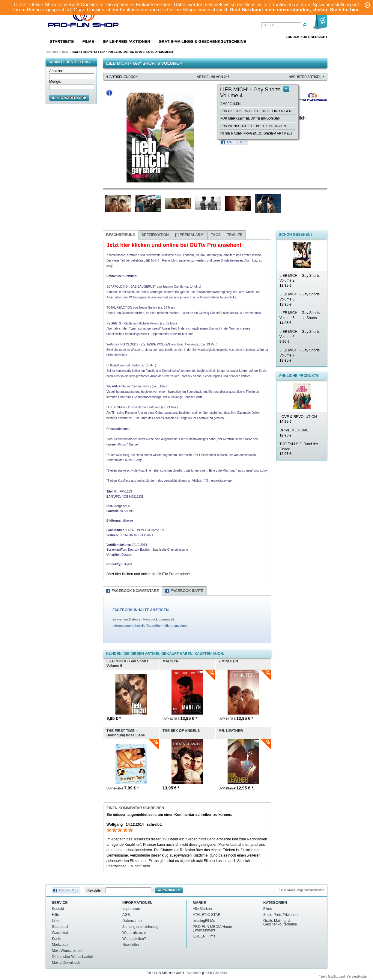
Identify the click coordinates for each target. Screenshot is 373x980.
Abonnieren (169, 890)
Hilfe (55, 915)
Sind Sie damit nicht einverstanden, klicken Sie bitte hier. (295, 10)
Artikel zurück (124, 77)
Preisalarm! (190, 235)
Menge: (55, 81)
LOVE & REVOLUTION (298, 419)
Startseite (62, 41)
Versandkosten (358, 976)
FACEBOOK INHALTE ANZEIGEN (140, 610)
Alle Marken (202, 909)
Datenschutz (132, 921)
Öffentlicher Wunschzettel (72, 957)
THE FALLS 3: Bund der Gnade (299, 449)
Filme (88, 41)
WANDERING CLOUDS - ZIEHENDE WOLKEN (138, 344)
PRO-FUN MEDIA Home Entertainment (141, 52)
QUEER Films (204, 936)
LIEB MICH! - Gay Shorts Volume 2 (300, 281)
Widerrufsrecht (134, 933)
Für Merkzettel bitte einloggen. (251, 118)
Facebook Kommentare (135, 591)
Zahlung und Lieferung (140, 927)
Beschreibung (121, 235)
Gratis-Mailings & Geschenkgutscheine (202, 41)
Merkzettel (60, 945)
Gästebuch (61, 927)
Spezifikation (155, 235)
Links (56, 921)
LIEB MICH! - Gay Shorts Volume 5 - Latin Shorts (300, 318)
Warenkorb (61, 933)
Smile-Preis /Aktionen (126, 41)
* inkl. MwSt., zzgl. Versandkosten (302, 890)
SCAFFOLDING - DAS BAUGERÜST (131, 287)
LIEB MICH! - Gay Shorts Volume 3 (300, 299)
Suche (269, 25)
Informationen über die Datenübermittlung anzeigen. (151, 626)
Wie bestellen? (134, 939)
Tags (216, 235)
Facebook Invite (187, 591)
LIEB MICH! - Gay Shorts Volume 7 (300, 355)
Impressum (131, 909)
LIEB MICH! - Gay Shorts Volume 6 (300, 337)
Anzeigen (234, 142)
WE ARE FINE (116, 386)
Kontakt (58, 909)
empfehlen (230, 104)
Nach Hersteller (88, 52)
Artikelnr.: (57, 71)
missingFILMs (204, 921)
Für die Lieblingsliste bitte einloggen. (256, 111)
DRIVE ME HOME (294, 433)
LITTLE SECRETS (119, 407)
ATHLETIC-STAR (207, 915)
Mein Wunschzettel (67, 951)
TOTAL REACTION (119, 308)
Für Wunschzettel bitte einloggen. (254, 126)
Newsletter (95, 890)
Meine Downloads (66, 963)
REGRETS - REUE (119, 323)
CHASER (113, 365)
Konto (57, 939)
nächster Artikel (305, 77)
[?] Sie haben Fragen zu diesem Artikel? (256, 133)
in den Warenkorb (69, 98)
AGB (126, 915)
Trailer (235, 235)
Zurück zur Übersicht (307, 37)
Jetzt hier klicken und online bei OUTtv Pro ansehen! (148, 574)
